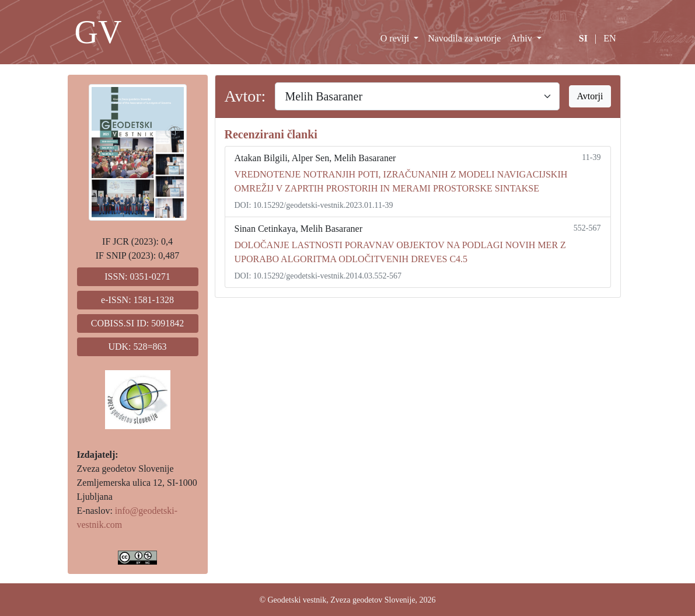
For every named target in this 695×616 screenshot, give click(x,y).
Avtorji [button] (590, 96)
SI (583, 38)
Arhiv (522, 38)
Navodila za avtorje (464, 38)
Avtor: (245, 96)
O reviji (396, 38)
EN (610, 38)
